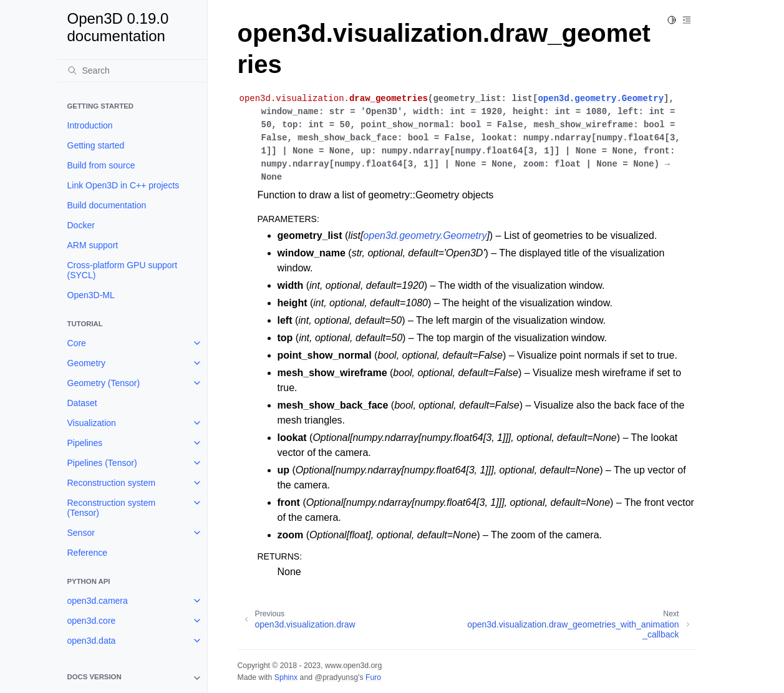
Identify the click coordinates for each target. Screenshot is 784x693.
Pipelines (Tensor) (102, 463)
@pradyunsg (336, 677)
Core (77, 343)
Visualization (92, 423)
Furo (373, 677)
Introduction (90, 125)
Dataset (82, 403)
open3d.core (92, 621)
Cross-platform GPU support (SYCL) (123, 270)
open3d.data (92, 641)
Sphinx (286, 677)
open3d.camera (98, 601)
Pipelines (85, 443)
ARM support (93, 245)
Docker (81, 225)
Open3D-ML (91, 295)
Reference (88, 553)
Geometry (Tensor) (104, 383)
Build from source (101, 165)
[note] (132, 678)
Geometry (86, 363)
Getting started (96, 145)
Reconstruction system (112, 483)
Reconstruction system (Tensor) (112, 508)
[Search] (132, 70)
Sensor (81, 533)
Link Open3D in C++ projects (123, 185)
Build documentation (107, 205)
